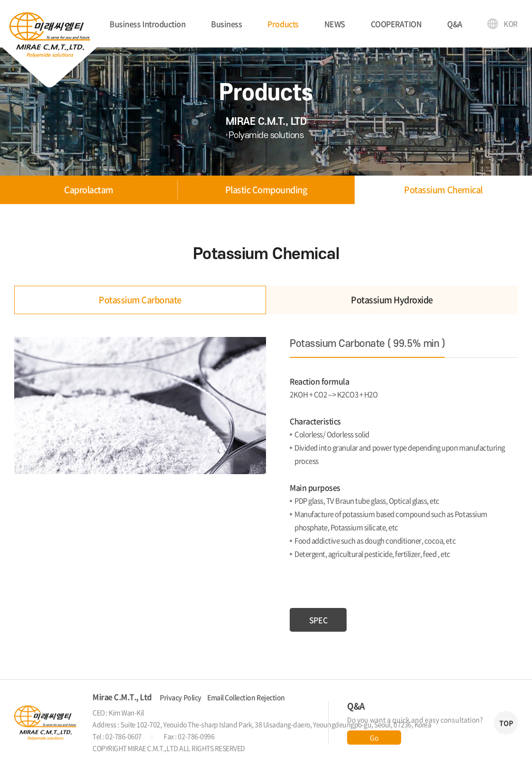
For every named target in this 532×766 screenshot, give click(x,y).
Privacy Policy (180, 697)
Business (226, 24)
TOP (506, 723)
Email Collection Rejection (246, 697)
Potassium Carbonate (140, 300)
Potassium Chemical (443, 190)
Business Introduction (147, 24)
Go (374, 738)
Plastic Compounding (266, 190)
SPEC (318, 620)
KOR (511, 24)
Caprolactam (89, 190)
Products (283, 24)
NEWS (335, 24)
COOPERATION (396, 24)
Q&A (455, 24)
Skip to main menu (0, 0)
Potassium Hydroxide (392, 300)
